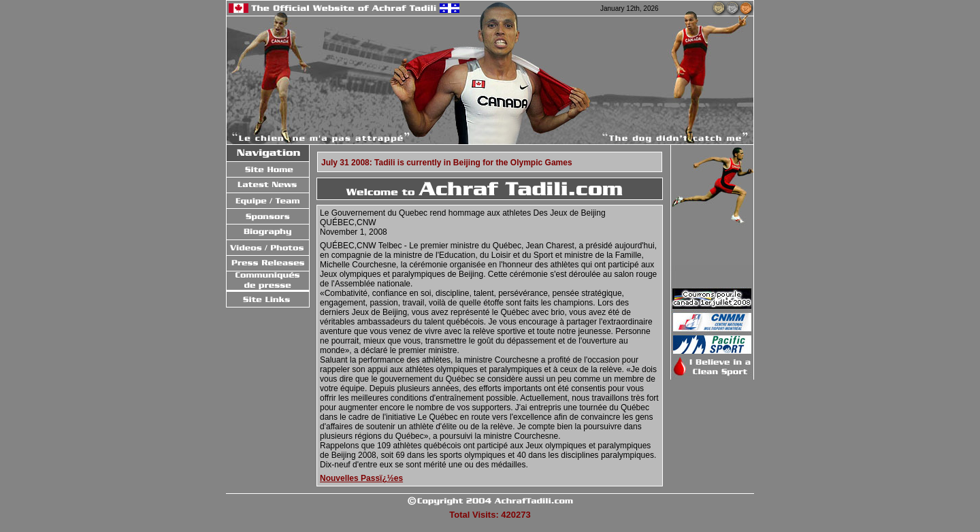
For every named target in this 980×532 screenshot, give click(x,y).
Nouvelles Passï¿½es (361, 478)
